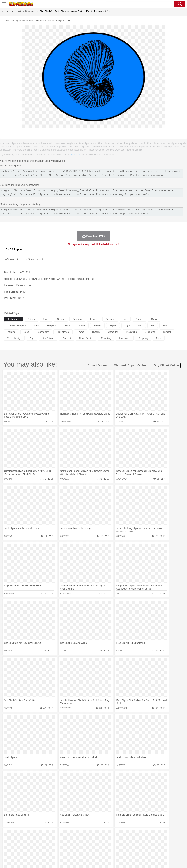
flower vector (86, 338)
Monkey (130, 839)
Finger (140, 844)
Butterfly (34, 839)
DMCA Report (14, 249)
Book (34, 848)
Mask (16, 844)
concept (67, 338)
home (94, 844)
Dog (62, 839)
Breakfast (16, 853)
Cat (41, 839)
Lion (122, 839)
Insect (116, 839)
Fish (91, 839)
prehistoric (131, 332)
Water (128, 834)
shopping (143, 338)
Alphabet (142, 848)
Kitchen (101, 853)
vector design (14, 338)
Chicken (48, 839)
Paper (126, 848)
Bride (29, 844)
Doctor (66, 844)
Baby (22, 844)
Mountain (120, 834)
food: (6, 853)
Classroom (43, 848)
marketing (106, 338)
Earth (56, 834)
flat (153, 325)
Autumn (24, 834)
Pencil (61, 848)
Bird (27, 839)
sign (32, 338)
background (13, 319)
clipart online (97, 365)
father (118, 844)
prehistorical (63, 332)
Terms (133, 862)
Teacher (26, 848)
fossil (46, 319)
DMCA (165, 862)
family (36, 844)
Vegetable (92, 853)
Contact (156, 862)
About (124, 862)
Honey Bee (106, 839)
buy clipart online (166, 365)
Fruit (57, 853)
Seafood (82, 853)
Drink (40, 853)
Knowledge (100, 848)
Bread (132, 853)
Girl (106, 844)
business (77, 319)
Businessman (55, 844)
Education (71, 848)
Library (109, 848)
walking (86, 844)
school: (7, 848)
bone (26, 332)
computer (113, 332)
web (36, 325)
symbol (167, 332)
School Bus (82, 848)
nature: (7, 834)
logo (127, 325)
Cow (56, 839)
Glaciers (77, 834)
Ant (15, 839)
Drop (149, 834)
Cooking (140, 853)
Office (133, 848)
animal (82, 325)
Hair (101, 844)
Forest (156, 834)
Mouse (138, 839)
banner (139, 319)
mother (44, 844)
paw (165, 325)
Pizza (117, 853)
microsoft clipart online (130, 365)
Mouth (126, 844)
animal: (7, 839)
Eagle (75, 839)
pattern (31, 319)
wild (140, 325)
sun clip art (48, 338)
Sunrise (110, 834)
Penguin (152, 839)
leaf (125, 319)
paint (159, 338)
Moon (103, 834)
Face (133, 844)
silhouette (150, 332)
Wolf (174, 839)
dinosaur (110, 319)
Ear (73, 844)
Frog (97, 839)
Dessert (32, 853)
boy (112, 844)
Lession (162, 848)
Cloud (142, 834)
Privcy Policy (144, 862)
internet (97, 325)
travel (67, 325)
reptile (113, 325)
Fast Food (48, 853)
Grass (85, 834)
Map (91, 848)
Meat (63, 853)
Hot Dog (149, 853)
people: (7, 843)
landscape (125, 338)
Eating (124, 853)
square (61, 319)
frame (81, 332)
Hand (147, 844)
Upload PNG (177, 862)
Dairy (24, 853)
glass (154, 319)
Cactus (41, 834)
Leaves (32, 834)
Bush (135, 834)
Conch (49, 834)
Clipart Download (27, 11)
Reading (53, 848)
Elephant (83, 839)
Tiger (160, 839)
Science (118, 848)
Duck (68, 839)
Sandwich (72, 853)
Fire (62, 834)
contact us (75, 155)
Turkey (167, 839)
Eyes (78, 844)
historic (96, 332)
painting (11, 332)
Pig (145, 839)
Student (17, 848)
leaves (94, 319)
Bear (21, 839)
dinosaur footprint (17, 325)
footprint (51, 325)
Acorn (16, 834)
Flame (69, 834)
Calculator (152, 848)
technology (43, 332)
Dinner (110, 853)
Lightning (94, 834)
